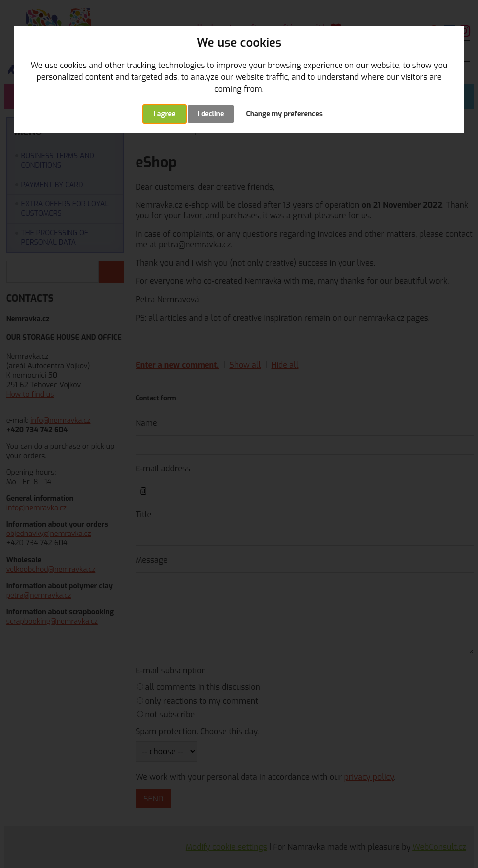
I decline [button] (211, 114)
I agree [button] (164, 114)
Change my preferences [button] (284, 114)
